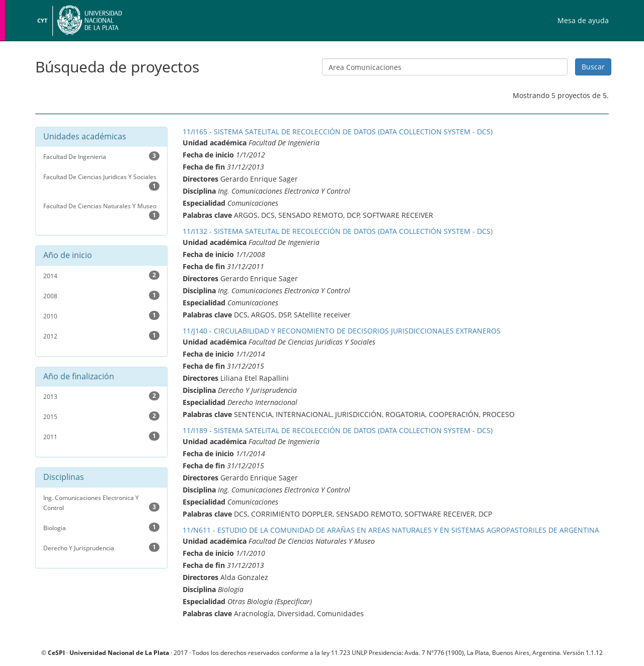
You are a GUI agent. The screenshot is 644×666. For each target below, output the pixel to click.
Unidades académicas (85, 137)
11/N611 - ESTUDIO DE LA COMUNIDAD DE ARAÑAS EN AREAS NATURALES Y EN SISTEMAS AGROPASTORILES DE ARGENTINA (391, 530)
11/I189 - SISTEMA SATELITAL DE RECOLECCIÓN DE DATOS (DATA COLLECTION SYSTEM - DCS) (338, 430)
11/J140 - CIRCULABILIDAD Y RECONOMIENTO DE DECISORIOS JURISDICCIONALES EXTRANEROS (342, 331)
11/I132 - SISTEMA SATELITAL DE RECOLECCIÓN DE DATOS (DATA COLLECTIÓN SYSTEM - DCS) (338, 231)
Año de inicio (68, 256)
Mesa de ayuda (583, 20)
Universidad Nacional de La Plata (88, 20)
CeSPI (56, 652)
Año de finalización (79, 377)
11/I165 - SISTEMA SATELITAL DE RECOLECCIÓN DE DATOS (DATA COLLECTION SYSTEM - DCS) (338, 132)
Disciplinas (64, 477)
